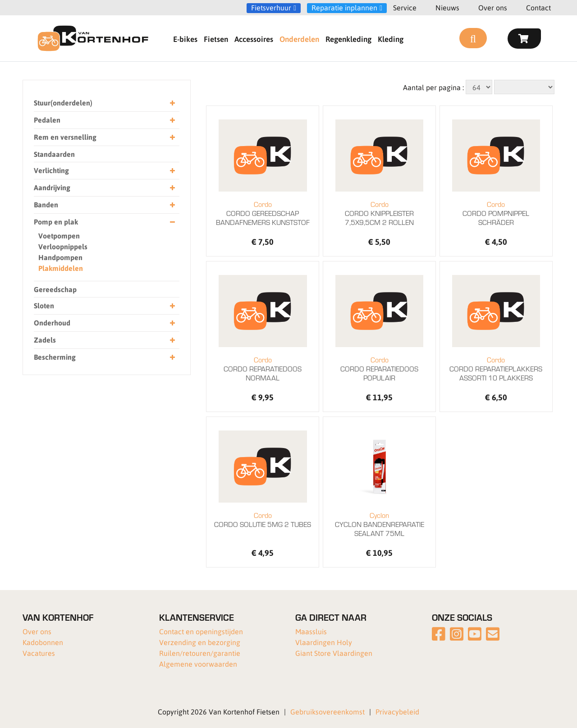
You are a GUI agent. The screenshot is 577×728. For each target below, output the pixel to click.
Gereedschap (55, 289)
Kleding (391, 39)
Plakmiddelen (61, 268)
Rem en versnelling (104, 137)
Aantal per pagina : (433, 87)
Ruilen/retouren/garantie (200, 653)
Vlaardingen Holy (324, 642)
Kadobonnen (43, 642)
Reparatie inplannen (344, 8)
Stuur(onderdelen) (104, 103)
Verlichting (104, 171)
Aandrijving (104, 188)
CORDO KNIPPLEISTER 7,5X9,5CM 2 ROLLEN (379, 213)
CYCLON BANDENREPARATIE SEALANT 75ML (379, 524)
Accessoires (254, 39)
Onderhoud (104, 323)
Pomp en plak (104, 222)
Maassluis (311, 631)
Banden (104, 205)
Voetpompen (59, 236)
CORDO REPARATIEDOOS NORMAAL (263, 369)
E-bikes (185, 39)
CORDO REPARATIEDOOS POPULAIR (379, 369)
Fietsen (216, 39)
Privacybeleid (397, 712)
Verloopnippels (63, 246)
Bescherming (104, 357)
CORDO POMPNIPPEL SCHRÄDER (496, 213)
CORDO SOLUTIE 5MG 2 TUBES (263, 520)
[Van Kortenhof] (93, 38)
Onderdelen (299, 39)
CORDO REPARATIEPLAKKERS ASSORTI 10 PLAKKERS (496, 369)
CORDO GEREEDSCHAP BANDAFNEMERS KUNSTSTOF (263, 213)
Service (405, 7)
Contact (538, 7)
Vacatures (39, 653)
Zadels (104, 340)
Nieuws (447, 7)
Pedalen (104, 120)
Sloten (104, 306)
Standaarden (54, 154)
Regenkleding (348, 39)
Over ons (493, 7)
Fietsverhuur (271, 8)
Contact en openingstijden (201, 631)
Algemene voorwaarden (198, 664)
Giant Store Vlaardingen (334, 653)
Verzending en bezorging (200, 642)
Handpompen (60, 257)
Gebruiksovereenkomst (327, 712)
